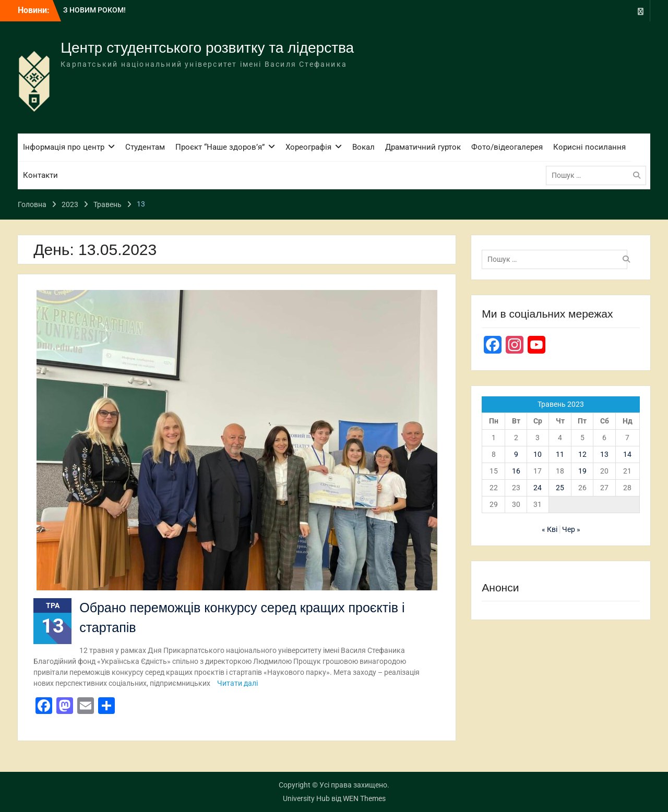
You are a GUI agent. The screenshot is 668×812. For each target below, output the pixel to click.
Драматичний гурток (423, 147)
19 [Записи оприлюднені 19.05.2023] (582, 471)
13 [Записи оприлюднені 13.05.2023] (604, 454)
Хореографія (308, 147)
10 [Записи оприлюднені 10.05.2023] (538, 454)
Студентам (145, 147)
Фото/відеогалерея (507, 147)
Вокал (363, 147)
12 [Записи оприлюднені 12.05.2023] (582, 454)
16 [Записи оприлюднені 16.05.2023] (516, 471)
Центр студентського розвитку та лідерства (207, 48)
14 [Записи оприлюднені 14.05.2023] (627, 454)
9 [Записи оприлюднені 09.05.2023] (516, 454)
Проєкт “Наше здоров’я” (220, 147)
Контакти (40, 175)
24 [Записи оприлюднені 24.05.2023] (538, 488)
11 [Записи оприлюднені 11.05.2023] (560, 454)
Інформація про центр (64, 147)
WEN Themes (364, 798)
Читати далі (237, 683)
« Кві (550, 529)
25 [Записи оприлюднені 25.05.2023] (560, 488)
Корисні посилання (589, 147)
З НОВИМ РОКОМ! (94, 10)
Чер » (571, 529)
